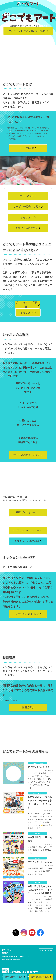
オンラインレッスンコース (27, 531)
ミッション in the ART (27, 614)
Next (52, 189)
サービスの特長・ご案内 (27, 207)
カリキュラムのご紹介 (27, 541)
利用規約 (5, 953)
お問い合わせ (7, 950)
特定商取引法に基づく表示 (11, 960)
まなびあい (27, 217)
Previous (4, 189)
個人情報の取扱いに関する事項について (16, 956)
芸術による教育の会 (27, 228)
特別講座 (27, 707)
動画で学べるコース (27, 513)
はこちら (14, 977)
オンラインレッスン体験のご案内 (27, 31)
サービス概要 (27, 148)
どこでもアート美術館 (26, 305)
